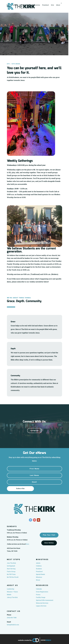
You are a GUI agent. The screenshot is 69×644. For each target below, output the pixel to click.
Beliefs (9, 595)
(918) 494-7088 (12, 618)
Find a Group (11, 571)
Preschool (46, 5)
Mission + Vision (12, 592)
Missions (39, 577)
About (58, 5)
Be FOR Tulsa (11, 574)
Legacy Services (41, 606)
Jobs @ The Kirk (12, 597)
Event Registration (42, 592)
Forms (38, 595)
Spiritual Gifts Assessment (45, 600)
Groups (23, 5)
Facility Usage (41, 597)
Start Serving (11, 569)
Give (53, 5)
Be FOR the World (13, 577)
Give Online (49, 543)
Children (39, 566)
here (27, 544)
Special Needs (40, 574)
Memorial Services (42, 603)
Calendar (39, 589)
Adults (38, 563)
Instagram (34, 430)
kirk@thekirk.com (13, 625)
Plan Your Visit (49, 535)
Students (39, 569)
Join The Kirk (11, 563)
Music (38, 580)
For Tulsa (8, 6)
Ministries (37, 5)
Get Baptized (11, 566)
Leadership (11, 589)
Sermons (15, 5)
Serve (29, 5)
